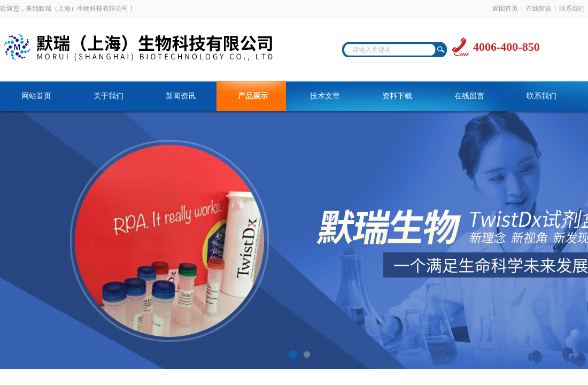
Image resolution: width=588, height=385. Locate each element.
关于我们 (109, 96)
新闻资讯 (181, 96)
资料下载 (397, 96)
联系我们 (572, 9)
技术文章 (325, 96)
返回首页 (505, 9)
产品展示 (253, 96)
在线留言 (539, 9)
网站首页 (36, 96)
